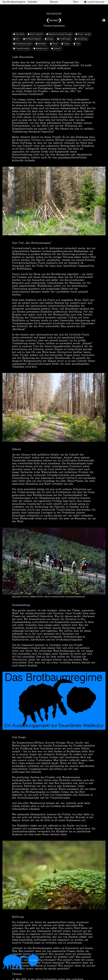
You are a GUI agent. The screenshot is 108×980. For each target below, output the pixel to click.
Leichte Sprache (96, 2)
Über (76, 2)
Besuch (54, 2)
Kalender (32, 2)
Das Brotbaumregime (14, 2)
